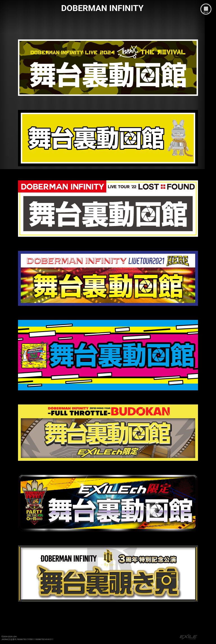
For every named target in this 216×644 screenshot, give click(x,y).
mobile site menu (206, 9)
